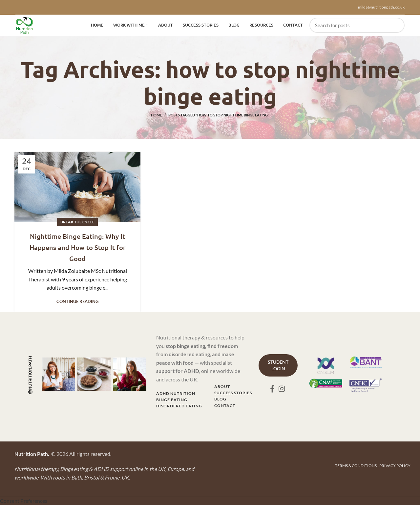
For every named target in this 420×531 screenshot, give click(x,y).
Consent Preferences (24, 504)
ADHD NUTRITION (176, 397)
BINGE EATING (172, 403)
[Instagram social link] (282, 392)
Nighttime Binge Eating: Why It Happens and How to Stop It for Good (78, 250)
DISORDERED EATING (179, 409)
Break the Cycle (77, 225)
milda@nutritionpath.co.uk (381, 7)
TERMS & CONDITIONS (356, 469)
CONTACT (225, 409)
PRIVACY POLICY (395, 469)
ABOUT (222, 390)
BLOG (220, 402)
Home (156, 118)
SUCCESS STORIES (233, 396)
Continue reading (77, 305)
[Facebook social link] (272, 392)
